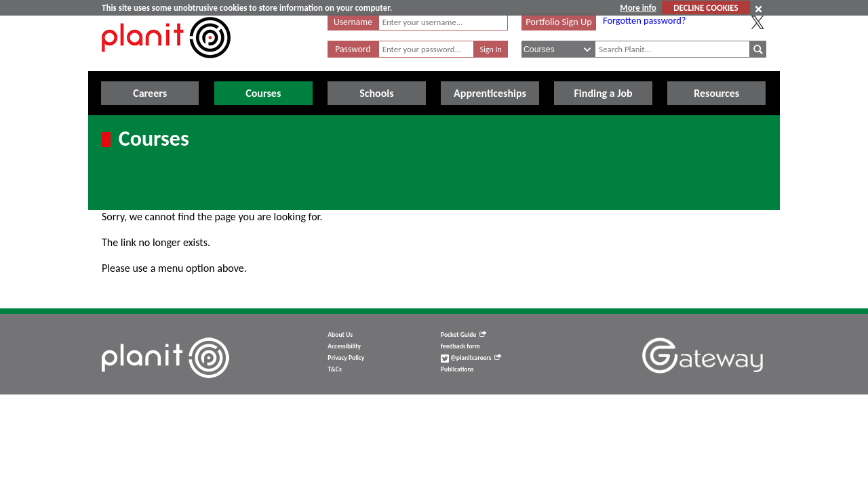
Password (353, 49)
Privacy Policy (346, 358)
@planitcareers (471, 358)
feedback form (460, 346)
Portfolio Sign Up (559, 22)
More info (638, 8)
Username (353, 22)
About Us (340, 335)
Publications (457, 369)
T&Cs (334, 369)
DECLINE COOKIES (706, 8)
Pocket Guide (463, 335)
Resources (716, 93)
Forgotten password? (644, 20)
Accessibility (344, 346)
